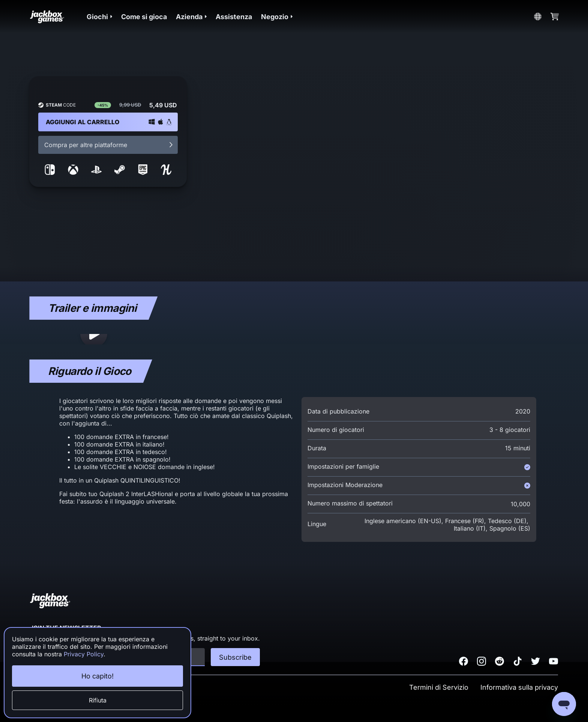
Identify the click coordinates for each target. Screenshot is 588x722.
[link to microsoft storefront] (73, 173)
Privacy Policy (84, 654)
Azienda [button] (191, 17)
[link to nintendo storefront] (50, 173)
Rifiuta (98, 700)
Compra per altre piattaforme (109, 145)
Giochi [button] (99, 17)
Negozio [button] (277, 17)
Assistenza (234, 17)
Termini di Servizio (439, 687)
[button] (99, 17)
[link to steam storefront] (120, 173)
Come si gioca (144, 17)
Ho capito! (97, 676)
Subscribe (235, 657)
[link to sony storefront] (96, 173)
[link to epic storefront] (143, 173)
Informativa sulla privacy (519, 687)
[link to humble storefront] (166, 173)
